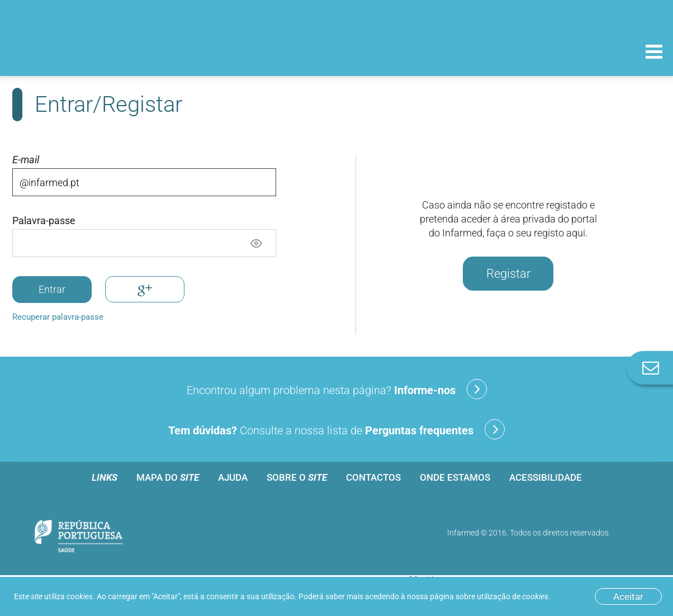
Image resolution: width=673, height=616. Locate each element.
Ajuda (233, 477)
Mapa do (168, 477)
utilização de (513, 596)
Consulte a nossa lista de (336, 429)
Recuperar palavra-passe (58, 317)
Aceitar (628, 596)
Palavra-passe (44, 221)
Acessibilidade (546, 477)
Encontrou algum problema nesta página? (337, 389)
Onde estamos (455, 477)
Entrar (52, 289)
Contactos (373, 477)
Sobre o (297, 477)
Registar (508, 274)
